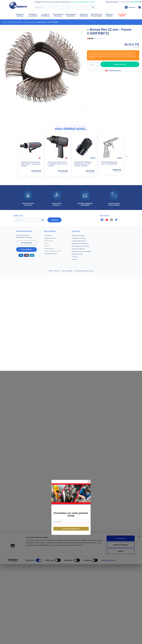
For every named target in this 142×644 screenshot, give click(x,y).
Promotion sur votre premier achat (71, 329)
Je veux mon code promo (71, 343)
